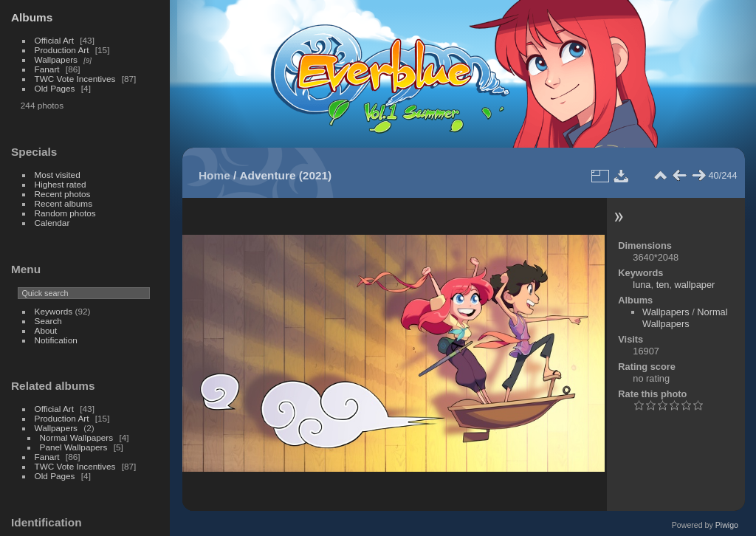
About (46, 330)
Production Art (62, 50)
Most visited (58, 175)
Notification (56, 340)
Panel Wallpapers (74, 447)
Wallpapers (56, 59)
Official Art (54, 40)
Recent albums (63, 203)
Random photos (65, 213)
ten (663, 285)
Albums (32, 17)
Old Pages (55, 88)
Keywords (54, 311)
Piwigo (727, 525)
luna (642, 285)
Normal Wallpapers (77, 437)
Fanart (47, 69)
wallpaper (695, 285)
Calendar (52, 223)
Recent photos (63, 194)
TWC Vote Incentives (75, 79)
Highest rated (61, 184)
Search (48, 321)
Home (214, 175)
